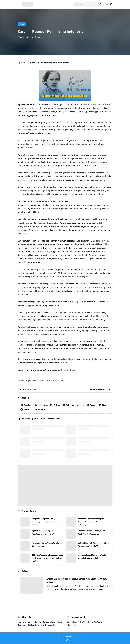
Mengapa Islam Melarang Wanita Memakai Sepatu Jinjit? (92, 556)
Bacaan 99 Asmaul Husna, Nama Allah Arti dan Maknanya (91, 532)
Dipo (69, 640)
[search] (101, 4)
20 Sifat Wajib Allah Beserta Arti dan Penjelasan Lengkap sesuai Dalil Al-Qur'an (48, 558)
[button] (19, 4)
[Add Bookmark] (37, 37)
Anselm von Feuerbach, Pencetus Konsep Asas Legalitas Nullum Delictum (77, 580)
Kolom (22, 24)
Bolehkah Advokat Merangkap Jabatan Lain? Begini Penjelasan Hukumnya (91, 522)
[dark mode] (107, 4)
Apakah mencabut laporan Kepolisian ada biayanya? (43, 532)
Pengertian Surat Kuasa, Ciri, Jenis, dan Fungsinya (47, 544)
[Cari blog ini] (86, 4)
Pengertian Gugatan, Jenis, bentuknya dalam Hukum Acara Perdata (45, 522)
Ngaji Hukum (66, 636)
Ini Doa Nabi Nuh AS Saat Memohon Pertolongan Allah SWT (93, 544)
